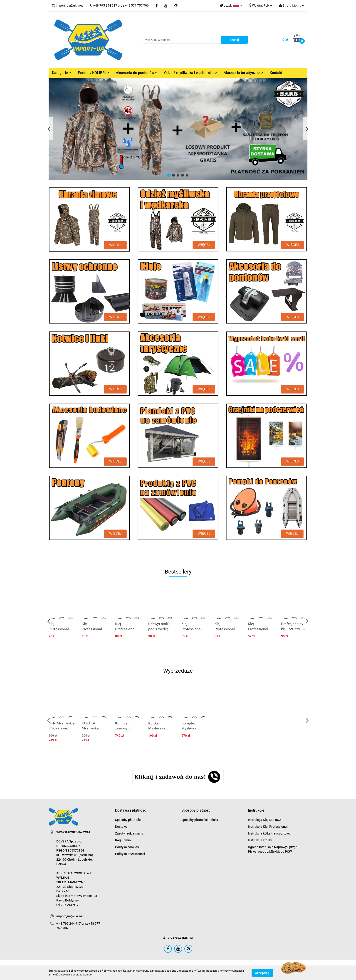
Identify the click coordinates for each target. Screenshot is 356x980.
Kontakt (276, 73)
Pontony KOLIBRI (93, 73)
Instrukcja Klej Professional (268, 827)
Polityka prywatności (130, 854)
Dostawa (121, 827)
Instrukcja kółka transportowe (269, 833)
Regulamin (123, 840)
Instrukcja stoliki (260, 840)
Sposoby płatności (128, 820)
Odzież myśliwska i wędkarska (190, 73)
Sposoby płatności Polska (200, 820)
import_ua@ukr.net (70, 916)
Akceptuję (262, 973)
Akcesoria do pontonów (137, 73)
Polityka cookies (127, 847)
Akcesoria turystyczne (243, 73)
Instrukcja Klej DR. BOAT (266, 820)
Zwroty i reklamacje (129, 833)
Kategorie (62, 73)
